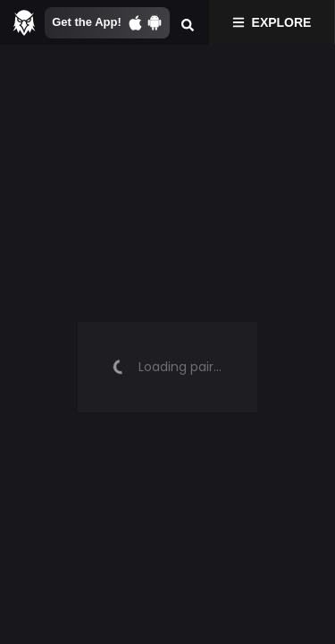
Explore (272, 22)
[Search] (188, 22)
